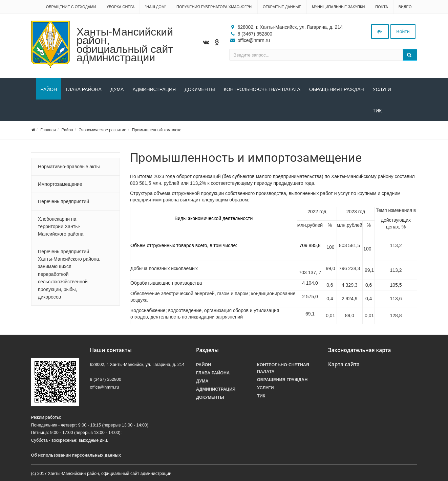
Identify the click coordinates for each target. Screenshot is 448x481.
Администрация (154, 89)
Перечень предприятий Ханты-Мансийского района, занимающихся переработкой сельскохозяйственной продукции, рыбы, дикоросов (69, 274)
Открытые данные (282, 7)
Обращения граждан (337, 89)
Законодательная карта (360, 350)
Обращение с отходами (71, 7)
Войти (403, 31)
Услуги (382, 89)
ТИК (45, 111)
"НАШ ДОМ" (155, 7)
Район (49, 89)
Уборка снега (120, 7)
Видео (405, 7)
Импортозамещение (60, 184)
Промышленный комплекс (156, 130)
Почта (381, 7)
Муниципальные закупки (338, 7)
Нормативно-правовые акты (69, 167)
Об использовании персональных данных (76, 455)
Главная (48, 130)
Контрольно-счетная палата (262, 89)
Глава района (84, 89)
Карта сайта (344, 364)
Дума (117, 89)
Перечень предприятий (63, 201)
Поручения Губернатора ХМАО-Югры (214, 7)
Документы (200, 89)
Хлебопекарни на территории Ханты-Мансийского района (61, 227)
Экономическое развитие (102, 130)
